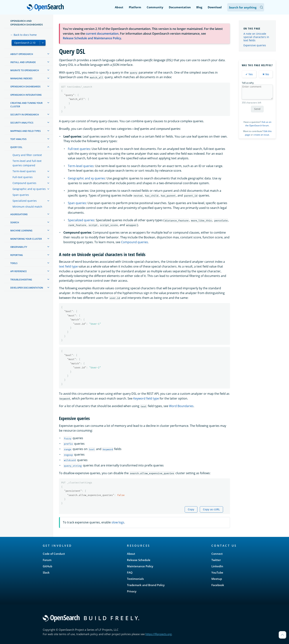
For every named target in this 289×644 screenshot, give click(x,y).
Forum (47, 560)
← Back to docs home (23, 35)
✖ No (266, 74)
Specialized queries (81, 220)
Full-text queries (79, 149)
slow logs (118, 522)
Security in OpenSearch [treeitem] (25, 115)
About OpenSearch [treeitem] (22, 54)
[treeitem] (48, 54)
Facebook (218, 585)
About (119, 7)
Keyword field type (146, 398)
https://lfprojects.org (159, 634)
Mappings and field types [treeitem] (26, 131)
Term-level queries (81, 166)
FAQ (130, 572)
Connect (217, 554)
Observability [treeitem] (19, 247)
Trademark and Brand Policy (146, 585)
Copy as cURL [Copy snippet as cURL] (211, 509)
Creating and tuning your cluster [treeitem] (26, 105)
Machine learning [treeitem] (21, 231)
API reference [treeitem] (19, 271)
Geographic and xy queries (86, 178)
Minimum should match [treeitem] (27, 207)
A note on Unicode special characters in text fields (256, 37)
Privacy (132, 591)
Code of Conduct (54, 554)
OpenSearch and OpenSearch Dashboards (27, 23)
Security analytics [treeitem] (22, 123)
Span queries (77, 203)
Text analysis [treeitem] (18, 139)
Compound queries (135, 242)
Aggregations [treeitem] (19, 214)
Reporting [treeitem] (17, 255)
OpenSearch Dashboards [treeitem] (25, 87)
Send (257, 109)
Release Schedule (139, 560)
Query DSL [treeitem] (16, 147)
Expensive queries (255, 45)
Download (215, 7)
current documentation (102, 34)
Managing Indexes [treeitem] (21, 78)
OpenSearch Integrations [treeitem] (26, 95)
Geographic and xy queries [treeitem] (29, 189)
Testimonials (135, 579)
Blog (199, 7)
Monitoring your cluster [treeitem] (26, 239)
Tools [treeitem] (14, 263)
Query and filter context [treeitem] (27, 155)
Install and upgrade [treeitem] (23, 62)
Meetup (217, 579)
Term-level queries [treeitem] (24, 171)
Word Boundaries (181, 406)
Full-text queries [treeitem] (23, 177)
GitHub (47, 566)
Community (155, 7)
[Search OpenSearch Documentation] (246, 7)
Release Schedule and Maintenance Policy (92, 38)
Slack (46, 572)
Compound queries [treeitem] (24, 183)
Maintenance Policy (140, 566)
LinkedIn (217, 566)
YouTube (217, 572)
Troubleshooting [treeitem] (21, 280)
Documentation (180, 7)
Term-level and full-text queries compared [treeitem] (27, 163)
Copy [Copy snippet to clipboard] (191, 509)
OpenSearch (46, 8)
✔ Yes (249, 74)
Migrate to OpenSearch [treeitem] (25, 70)
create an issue (261, 135)
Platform (135, 7)
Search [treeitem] (15, 222)
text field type (68, 266)
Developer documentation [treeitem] (27, 288)
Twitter (216, 560)
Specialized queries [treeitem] (25, 201)
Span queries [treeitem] (21, 195)
